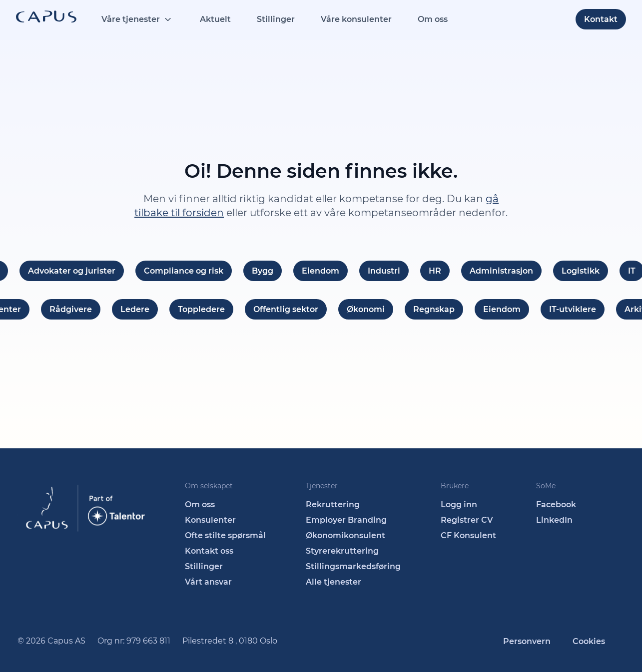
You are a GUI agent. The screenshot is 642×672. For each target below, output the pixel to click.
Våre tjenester (131, 19)
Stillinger (276, 19)
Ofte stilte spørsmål (225, 535)
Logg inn (459, 504)
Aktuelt (215, 19)
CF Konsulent (468, 535)
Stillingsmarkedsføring (353, 566)
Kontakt (601, 19)
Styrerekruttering (342, 551)
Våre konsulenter (356, 19)
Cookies (589, 641)
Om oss (433, 19)
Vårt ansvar (208, 582)
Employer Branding (346, 520)
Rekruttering (333, 504)
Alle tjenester (333, 582)
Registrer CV (467, 520)
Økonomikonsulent (345, 535)
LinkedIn (554, 520)
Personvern (527, 641)
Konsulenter (210, 520)
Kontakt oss (209, 551)
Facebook (556, 504)
